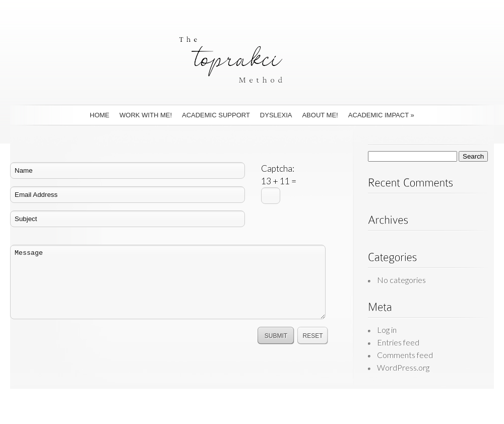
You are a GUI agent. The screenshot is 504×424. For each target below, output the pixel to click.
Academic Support (216, 115)
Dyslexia (276, 115)
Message (168, 282)
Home (100, 115)
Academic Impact (381, 115)
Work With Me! (146, 115)
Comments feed (405, 355)
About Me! (320, 115)
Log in (387, 330)
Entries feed (398, 342)
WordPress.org (403, 367)
